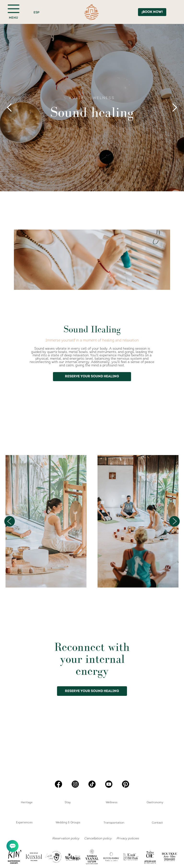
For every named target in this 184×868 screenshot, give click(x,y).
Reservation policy (66, 838)
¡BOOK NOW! (152, 12)
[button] (10, 108)
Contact (157, 823)
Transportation (114, 823)
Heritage (27, 802)
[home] (91, 12)
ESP (36, 13)
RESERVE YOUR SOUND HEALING (92, 691)
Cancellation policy (98, 838)
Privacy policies (128, 838)
